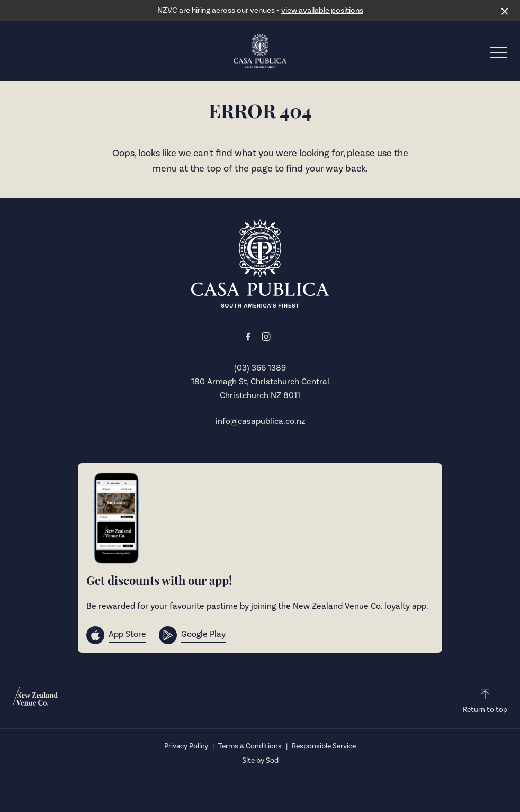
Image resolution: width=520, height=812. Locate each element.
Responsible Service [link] (324, 746)
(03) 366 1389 (260, 368)
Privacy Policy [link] (186, 746)
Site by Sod (260, 761)
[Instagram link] (266, 337)
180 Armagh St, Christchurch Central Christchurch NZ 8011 (260, 389)
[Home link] (260, 51)
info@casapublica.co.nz (260, 421)
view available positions (322, 10)
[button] (499, 55)
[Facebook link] (248, 337)
